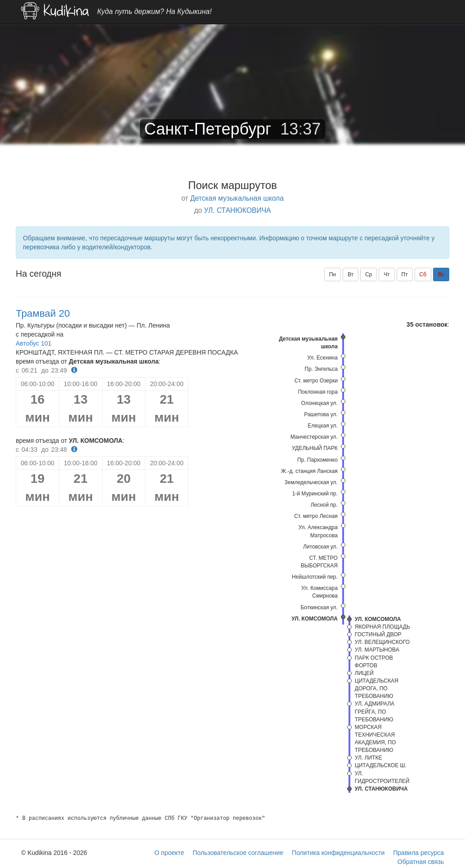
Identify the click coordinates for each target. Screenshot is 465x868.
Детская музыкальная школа (237, 198)
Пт (405, 274)
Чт (387, 274)
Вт (351, 274)
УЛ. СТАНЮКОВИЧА (238, 210)
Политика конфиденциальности (338, 853)
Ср (369, 274)
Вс (441, 274)
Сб (423, 274)
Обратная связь (421, 862)
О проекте (169, 853)
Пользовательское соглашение (238, 853)
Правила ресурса (418, 853)
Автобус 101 (34, 343)
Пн (333, 274)
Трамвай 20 (43, 313)
